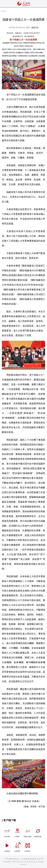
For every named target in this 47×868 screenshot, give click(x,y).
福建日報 (35, 28)
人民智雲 (17, 847)
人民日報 (7, 832)
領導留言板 (38, 832)
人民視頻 (7, 847)
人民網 (3, 11)
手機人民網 (28, 832)
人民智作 (28, 847)
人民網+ (17, 832)
